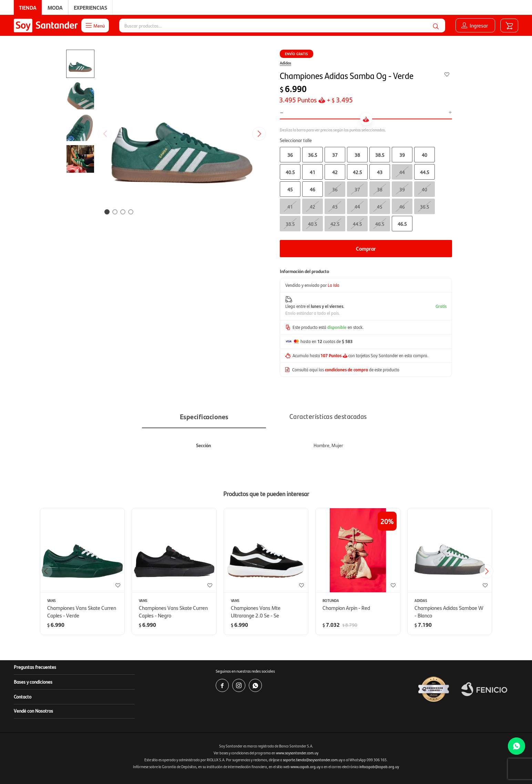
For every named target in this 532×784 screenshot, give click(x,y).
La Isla (334, 285)
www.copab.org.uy (305, 767)
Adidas (285, 63)
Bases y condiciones (33, 682)
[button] (262, 134)
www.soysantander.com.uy (297, 753)
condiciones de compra (346, 369)
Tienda (28, 7)
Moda (55, 7)
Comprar (366, 248)
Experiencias (90, 7)
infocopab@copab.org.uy (379, 767)
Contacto (23, 696)
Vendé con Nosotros (33, 711)
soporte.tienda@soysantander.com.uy (313, 760)
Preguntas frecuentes (35, 667)
